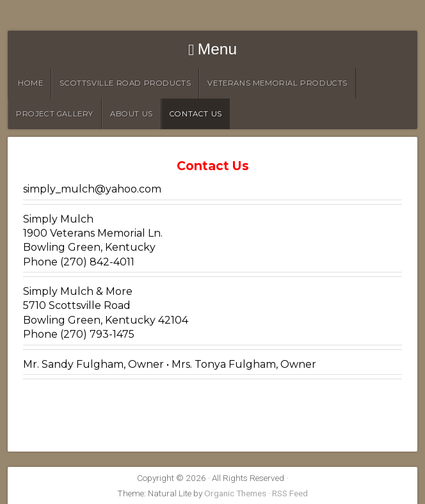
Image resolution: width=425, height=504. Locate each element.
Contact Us (196, 114)
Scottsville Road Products (125, 83)
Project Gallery (55, 114)
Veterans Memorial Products (277, 83)
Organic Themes (235, 493)
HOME (30, 83)
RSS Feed (290, 493)
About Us (132, 114)
